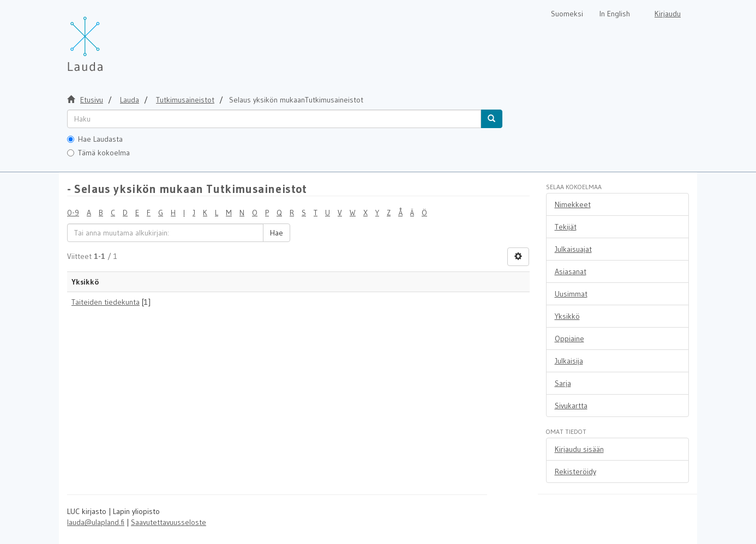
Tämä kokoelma (98, 153)
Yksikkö (567, 316)
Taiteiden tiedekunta (106, 302)
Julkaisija (569, 361)
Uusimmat (571, 294)
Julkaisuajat (573, 249)
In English (615, 14)
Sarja (563, 383)
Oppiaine (569, 339)
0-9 (73, 213)
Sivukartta (571, 406)
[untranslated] (274, 119)
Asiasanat (571, 271)
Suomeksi (567, 14)
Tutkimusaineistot (185, 100)
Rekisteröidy (575, 472)
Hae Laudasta (95, 139)
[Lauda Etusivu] (108, 38)
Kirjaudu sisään (579, 449)
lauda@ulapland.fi (96, 522)
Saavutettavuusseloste (169, 522)
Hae (277, 233)
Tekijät (566, 227)
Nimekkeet (573, 204)
